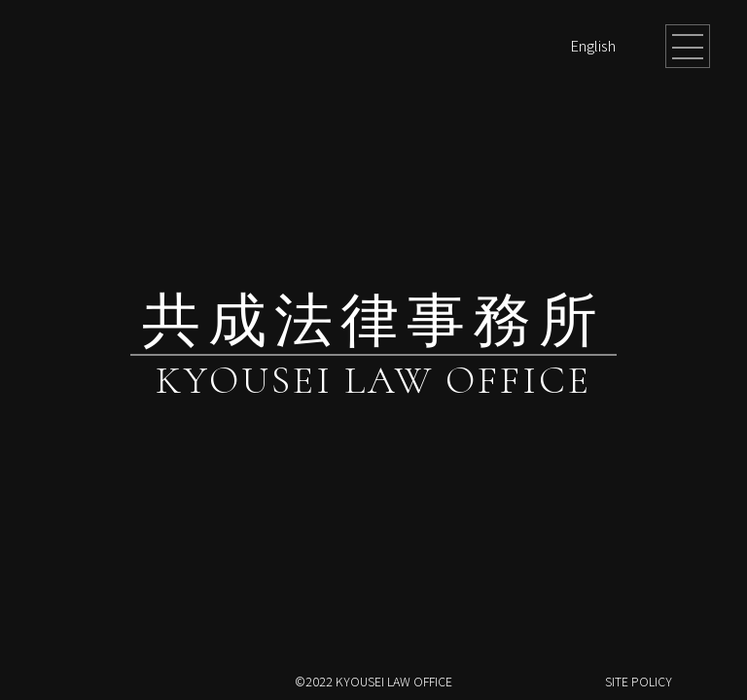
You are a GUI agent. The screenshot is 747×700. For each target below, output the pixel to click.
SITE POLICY (639, 682)
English (593, 45)
